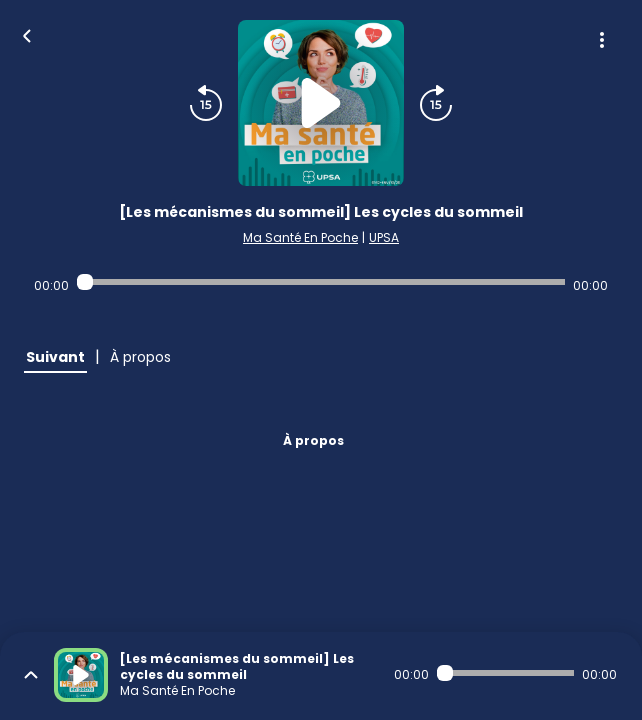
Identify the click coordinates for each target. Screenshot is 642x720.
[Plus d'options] (602, 40)
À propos (313, 440)
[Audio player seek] (321, 282)
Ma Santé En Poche (300, 237)
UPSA (384, 237)
